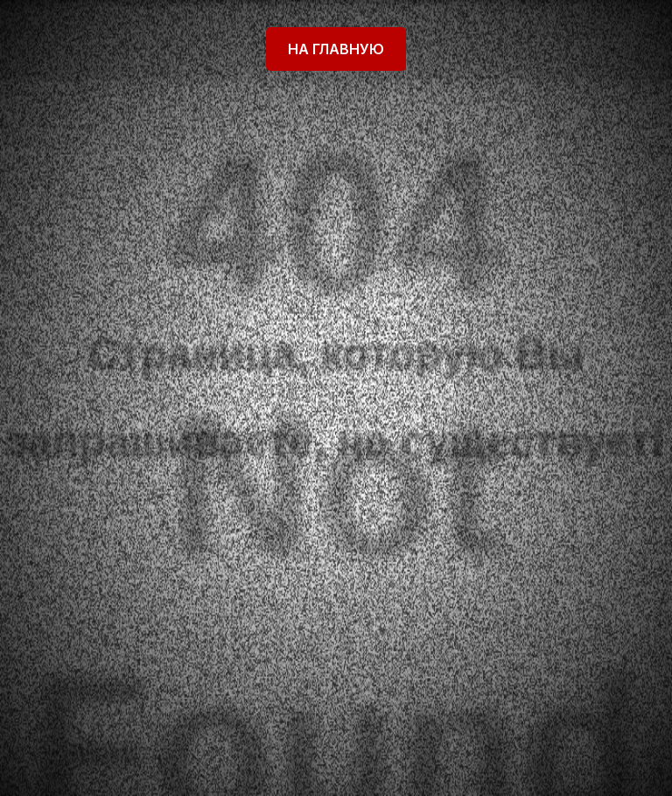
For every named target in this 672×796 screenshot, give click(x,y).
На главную (336, 49)
